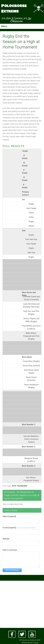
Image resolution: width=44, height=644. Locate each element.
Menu (4, 26)
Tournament (22, 486)
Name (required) (9, 516)
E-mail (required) (19, 528)
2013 (14, 486)
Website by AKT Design (30, 643)
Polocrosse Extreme (14, 9)
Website (6, 539)
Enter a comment (10, 550)
